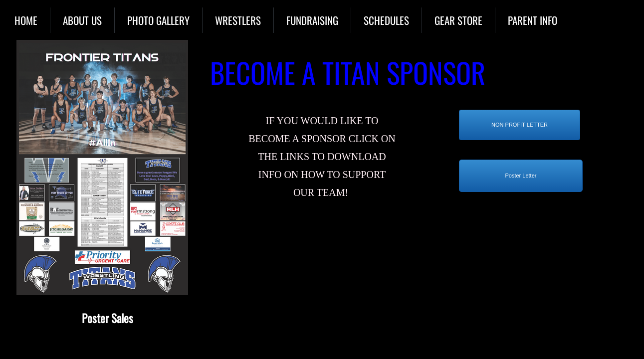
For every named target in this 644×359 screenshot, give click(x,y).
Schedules (386, 20)
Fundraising (312, 20)
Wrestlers (238, 20)
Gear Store (458, 20)
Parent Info (533, 20)
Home (26, 20)
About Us (82, 20)
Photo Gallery (158, 20)
